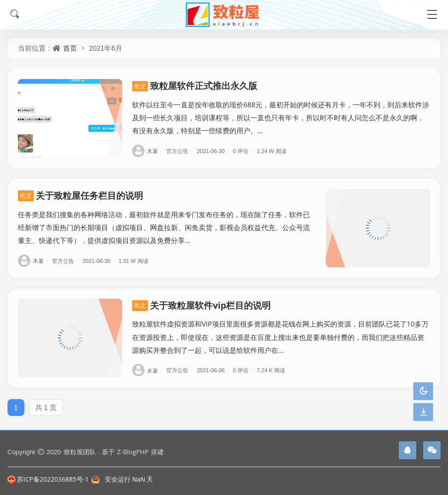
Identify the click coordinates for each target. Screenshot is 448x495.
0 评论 (244, 151)
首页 (70, 48)
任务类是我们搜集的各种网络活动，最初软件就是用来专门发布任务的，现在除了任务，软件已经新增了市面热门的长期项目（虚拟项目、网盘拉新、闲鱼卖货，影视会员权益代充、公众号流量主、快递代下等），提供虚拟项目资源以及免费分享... (164, 227)
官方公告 (181, 151)
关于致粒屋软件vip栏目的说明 (202, 305)
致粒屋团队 (80, 452)
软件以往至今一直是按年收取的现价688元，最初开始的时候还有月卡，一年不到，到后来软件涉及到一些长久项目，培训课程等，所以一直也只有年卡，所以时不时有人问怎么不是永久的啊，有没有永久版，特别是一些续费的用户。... (281, 118)
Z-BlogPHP (133, 452)
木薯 (149, 151)
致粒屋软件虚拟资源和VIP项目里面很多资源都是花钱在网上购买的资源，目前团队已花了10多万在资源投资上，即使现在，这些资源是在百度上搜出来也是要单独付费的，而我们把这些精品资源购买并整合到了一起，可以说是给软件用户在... (280, 337)
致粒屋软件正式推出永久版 (195, 85)
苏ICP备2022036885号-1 (48, 479)
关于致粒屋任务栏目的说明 (80, 195)
